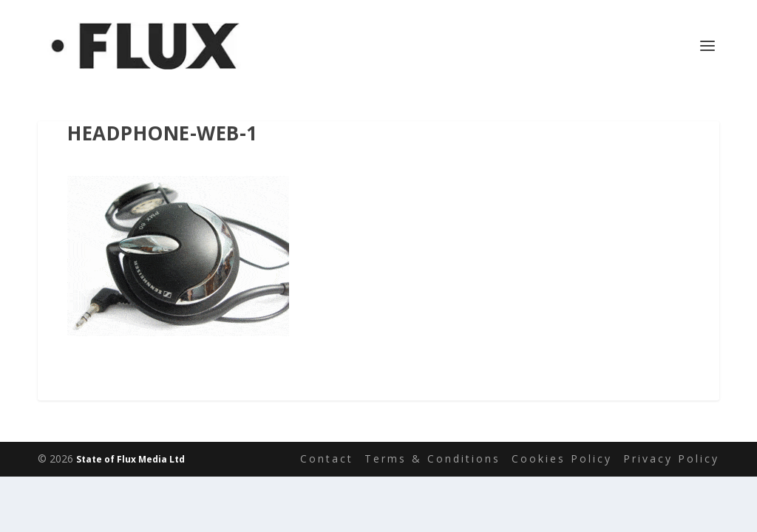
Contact (327, 458)
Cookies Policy (562, 458)
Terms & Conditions (432, 458)
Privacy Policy (671, 458)
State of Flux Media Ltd (130, 459)
